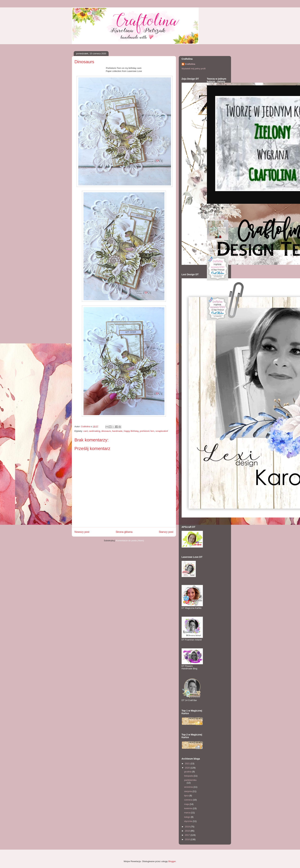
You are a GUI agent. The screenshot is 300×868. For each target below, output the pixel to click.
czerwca (188, 800)
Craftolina (190, 64)
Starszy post (166, 532)
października (190, 780)
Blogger (172, 861)
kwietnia (188, 808)
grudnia (188, 772)
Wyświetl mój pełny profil (194, 69)
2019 (188, 827)
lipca (187, 796)
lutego (187, 817)
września (189, 787)
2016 (188, 839)
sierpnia (188, 791)
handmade (117, 431)
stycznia (188, 821)
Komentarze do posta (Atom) (130, 541)
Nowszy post (82, 532)
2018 (188, 831)
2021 (188, 764)
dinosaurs (106, 431)
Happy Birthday (131, 431)
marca (188, 813)
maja (187, 804)
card (85, 431)
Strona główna (124, 532)
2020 (188, 768)
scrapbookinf (162, 431)
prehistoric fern (147, 431)
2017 (188, 835)
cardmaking (95, 431)
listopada (189, 776)
